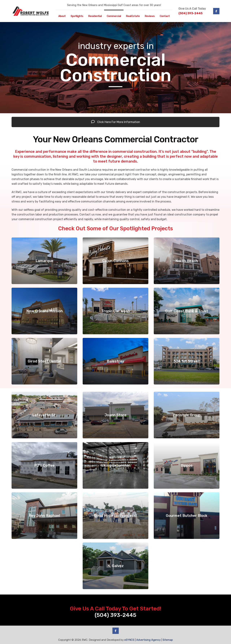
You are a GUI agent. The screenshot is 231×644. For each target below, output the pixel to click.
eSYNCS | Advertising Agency (142, 640)
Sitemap (168, 640)
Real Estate (133, 16)
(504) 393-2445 (190, 13)
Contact (165, 16)
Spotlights (77, 16)
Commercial (114, 16)
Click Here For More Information (116, 122)
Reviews (150, 16)
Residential (95, 16)
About (62, 16)
